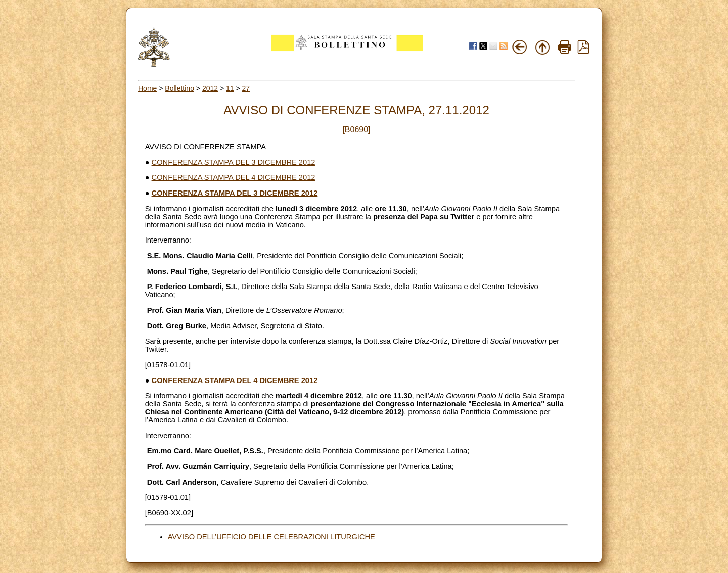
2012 (210, 88)
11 (230, 88)
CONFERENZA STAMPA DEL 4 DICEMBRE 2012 (234, 177)
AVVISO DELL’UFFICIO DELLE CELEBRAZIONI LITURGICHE (271, 537)
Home (147, 88)
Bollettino (179, 88)
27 (246, 88)
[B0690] (356, 130)
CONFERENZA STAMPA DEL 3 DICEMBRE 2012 (234, 162)
